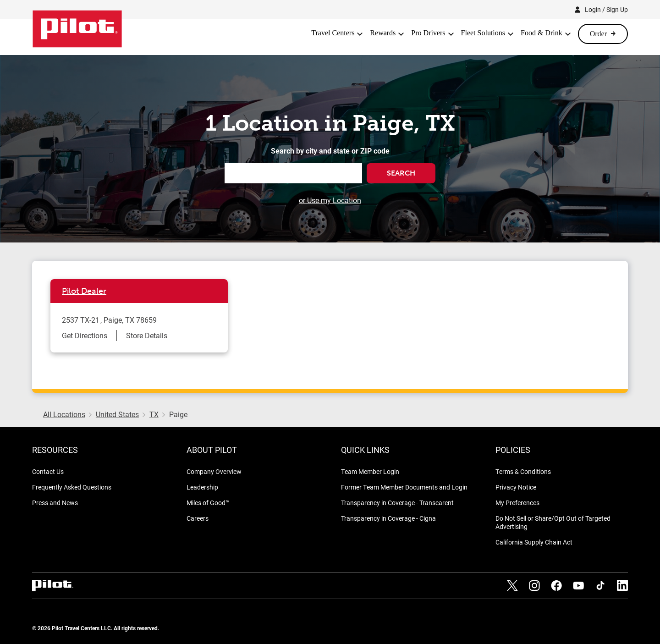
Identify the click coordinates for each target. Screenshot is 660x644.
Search (401, 173)
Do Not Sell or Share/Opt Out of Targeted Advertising (553, 522)
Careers (198, 518)
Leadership (202, 487)
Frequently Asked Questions (72, 487)
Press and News (55, 503)
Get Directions (85, 335)
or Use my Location (330, 200)
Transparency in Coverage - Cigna (388, 518)
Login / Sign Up (606, 9)
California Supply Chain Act (534, 542)
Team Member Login (370, 471)
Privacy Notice (516, 487)
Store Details (147, 335)
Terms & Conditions (523, 471)
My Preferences (517, 503)
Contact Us (48, 471)
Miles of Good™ (208, 503)
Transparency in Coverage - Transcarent (397, 503)
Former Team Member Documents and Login (404, 487)
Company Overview (214, 471)
